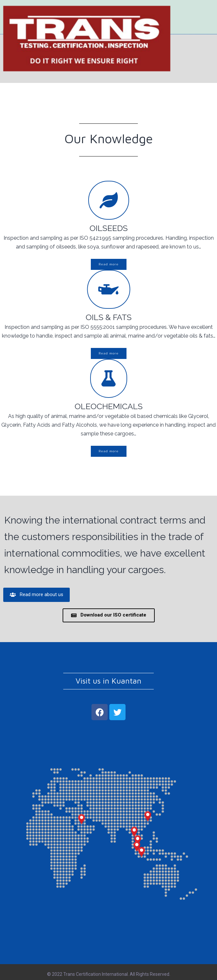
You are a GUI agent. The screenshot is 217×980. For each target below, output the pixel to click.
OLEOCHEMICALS (109, 406)
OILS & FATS (109, 317)
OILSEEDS (109, 228)
